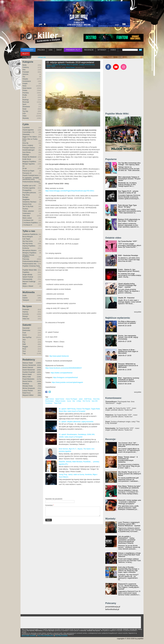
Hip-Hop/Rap (27, 337)
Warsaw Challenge (29, 282)
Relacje (25, 316)
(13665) (39, 363)
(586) (39, 395)
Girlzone (25, 74)
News (24, 86)
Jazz (24, 340)
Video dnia (26, 216)
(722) (39, 386)
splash (81, 399)
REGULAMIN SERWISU (29, 636)
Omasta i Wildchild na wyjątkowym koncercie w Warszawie (128, 365)
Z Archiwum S (27, 225)
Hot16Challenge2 (29, 150)
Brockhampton (49, 401)
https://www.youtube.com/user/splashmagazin (67, 382)
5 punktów (26, 128)
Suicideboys (49, 403)
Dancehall (26, 328)
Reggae (25, 347)
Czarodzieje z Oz (28, 132)
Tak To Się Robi (28, 206)
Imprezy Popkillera (29, 246)
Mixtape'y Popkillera (29, 253)
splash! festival (50, 399)
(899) (39, 384)
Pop (24, 342)
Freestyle (26, 72)
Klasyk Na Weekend (29, 157)
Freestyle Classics (29, 148)
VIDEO (113, 50)
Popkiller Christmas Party (31, 266)
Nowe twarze (27, 88)
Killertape (26, 155)
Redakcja (26, 384)
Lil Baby (79, 401)
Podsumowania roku (30, 264)
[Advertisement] (75, 492)
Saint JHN (95, 401)
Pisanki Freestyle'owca (30, 175)
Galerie (25, 298)
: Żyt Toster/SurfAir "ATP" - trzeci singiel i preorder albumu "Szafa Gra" (121, 409)
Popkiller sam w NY (29, 186)
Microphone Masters (30, 250)
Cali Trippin (26, 239)
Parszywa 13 (27, 173)
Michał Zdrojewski (29, 388)
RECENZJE (89, 50)
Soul (24, 351)
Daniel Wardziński (29, 370)
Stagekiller (26, 200)
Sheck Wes (96, 399)
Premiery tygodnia (29, 188)
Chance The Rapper (71, 399)
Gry (24, 77)
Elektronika (26, 330)
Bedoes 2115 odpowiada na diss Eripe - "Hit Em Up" (129, 220)
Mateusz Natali (28, 363)
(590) (39, 393)
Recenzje (26, 102)
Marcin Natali (27, 374)
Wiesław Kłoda (28, 386)
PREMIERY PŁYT (73, 50)
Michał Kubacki (70, 68)
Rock (24, 349)
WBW (25, 284)
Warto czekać (27, 218)
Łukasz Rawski (28, 391)
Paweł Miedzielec (29, 379)
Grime (25, 335)
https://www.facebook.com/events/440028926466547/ (64, 368)
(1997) (39, 372)
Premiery (26, 93)
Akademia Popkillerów (30, 234)
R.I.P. (24, 97)
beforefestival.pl (112, 609)
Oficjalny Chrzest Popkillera (28, 256)
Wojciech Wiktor (28, 395)
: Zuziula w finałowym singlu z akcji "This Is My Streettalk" (122, 422)
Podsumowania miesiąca (31, 182)
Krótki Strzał (27, 159)
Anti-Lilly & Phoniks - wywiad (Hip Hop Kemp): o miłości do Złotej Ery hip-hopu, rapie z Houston (129, 570)
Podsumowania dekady (30, 261)
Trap (24, 354)
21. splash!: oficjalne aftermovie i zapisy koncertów (76, 422)
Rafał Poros (27, 393)
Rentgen (25, 197)
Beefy (25, 65)
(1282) (39, 377)
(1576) (39, 374)
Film (24, 70)
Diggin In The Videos (30, 137)
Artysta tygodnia (28, 130)
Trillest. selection (28, 211)
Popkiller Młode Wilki (30, 270)
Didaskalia (26, 134)
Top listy (25, 111)
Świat (24, 109)
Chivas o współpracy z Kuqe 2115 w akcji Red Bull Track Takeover (129, 555)
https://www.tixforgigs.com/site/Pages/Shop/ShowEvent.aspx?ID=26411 (70, 191)
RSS (138, 57)
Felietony (26, 67)
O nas (101, 57)
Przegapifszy (27, 190)
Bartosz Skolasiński (29, 365)
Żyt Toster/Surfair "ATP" (128, 241)
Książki (25, 84)
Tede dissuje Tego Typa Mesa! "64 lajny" (127, 206)
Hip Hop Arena (28, 241)
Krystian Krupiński (29, 372)
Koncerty (26, 314)
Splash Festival (28, 277)
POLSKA (41, 50)
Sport (24, 104)
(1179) (39, 379)
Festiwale (26, 309)
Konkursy (26, 248)
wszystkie (138, 312)
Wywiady (26, 118)
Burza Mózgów (28, 237)
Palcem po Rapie (28, 171)
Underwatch (27, 213)
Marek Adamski (28, 367)
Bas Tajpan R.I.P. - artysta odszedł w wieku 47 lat (128, 192)
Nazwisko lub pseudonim (54, 499)
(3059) (39, 367)
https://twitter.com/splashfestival (62, 373)
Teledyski (26, 300)
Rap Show (26, 195)
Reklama (130, 57)
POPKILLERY (28, 50)
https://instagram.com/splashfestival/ (65, 377)
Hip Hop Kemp (28, 244)
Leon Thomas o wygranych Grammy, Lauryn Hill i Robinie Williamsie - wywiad (129, 524)
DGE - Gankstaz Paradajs (128, 255)
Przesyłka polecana (29, 193)
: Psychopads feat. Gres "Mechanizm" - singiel (120, 402)
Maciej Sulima (27, 381)
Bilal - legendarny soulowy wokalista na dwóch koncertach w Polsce (129, 380)
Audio (25, 296)
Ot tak (25, 168)
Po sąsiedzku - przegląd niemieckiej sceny (31, 179)
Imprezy (25, 312)
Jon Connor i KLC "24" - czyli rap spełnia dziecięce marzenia (129, 445)
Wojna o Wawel (28, 286)
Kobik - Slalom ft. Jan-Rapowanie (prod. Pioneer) (129, 270)
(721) (39, 388)
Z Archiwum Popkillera (30, 223)
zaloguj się (42, 57)
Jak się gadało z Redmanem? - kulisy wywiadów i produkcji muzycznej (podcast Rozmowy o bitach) (127, 540)
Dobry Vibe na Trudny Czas (30, 140)
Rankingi (26, 100)
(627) (39, 391)
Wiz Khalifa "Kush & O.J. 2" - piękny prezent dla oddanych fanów (130, 474)
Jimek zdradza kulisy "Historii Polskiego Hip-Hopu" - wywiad (127, 285)
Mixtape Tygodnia (29, 164)
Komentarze (27, 81)
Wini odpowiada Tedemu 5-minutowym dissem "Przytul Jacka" (129, 179)
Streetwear (26, 107)
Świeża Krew (27, 204)
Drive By (25, 143)
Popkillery (26, 272)
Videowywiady (27, 279)
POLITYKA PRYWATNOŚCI (45, 636)
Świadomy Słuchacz (29, 202)
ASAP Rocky (88, 399)
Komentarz (50, 505)
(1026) (39, 381)
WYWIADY (102, 50)
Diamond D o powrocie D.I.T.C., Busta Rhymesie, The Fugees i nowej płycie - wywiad (129, 586)
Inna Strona (27, 152)
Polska (25, 90)
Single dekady (27, 275)
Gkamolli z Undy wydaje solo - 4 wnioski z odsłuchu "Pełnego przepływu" (130, 502)
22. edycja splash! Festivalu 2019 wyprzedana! (70, 62)
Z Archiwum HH (28, 220)
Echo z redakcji (28, 145)
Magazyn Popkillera (29, 162)
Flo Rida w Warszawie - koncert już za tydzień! (127, 322)
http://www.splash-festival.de (59, 356)
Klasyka (25, 79)
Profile (25, 95)
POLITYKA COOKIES (61, 636)
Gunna (69, 401)
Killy (74, 401)
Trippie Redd (58, 403)
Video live (26, 319)
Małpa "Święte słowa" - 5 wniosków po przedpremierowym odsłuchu (128, 459)
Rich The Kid (86, 401)
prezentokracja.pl (113, 607)
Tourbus (25, 209)
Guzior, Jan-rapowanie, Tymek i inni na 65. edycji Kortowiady (128, 337)
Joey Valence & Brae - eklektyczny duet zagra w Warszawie (128, 351)
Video (24, 116)
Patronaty (110, 57)
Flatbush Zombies (60, 401)
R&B (24, 344)
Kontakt (120, 57)
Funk (24, 333)
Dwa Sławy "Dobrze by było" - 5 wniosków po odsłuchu (129, 487)
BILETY (25, 54)
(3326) (39, 365)
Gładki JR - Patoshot (126, 298)
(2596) (39, 370)
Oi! (24, 166)
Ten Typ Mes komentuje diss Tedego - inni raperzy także (129, 164)
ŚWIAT (59, 50)
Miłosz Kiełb (27, 377)
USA (51, 50)
